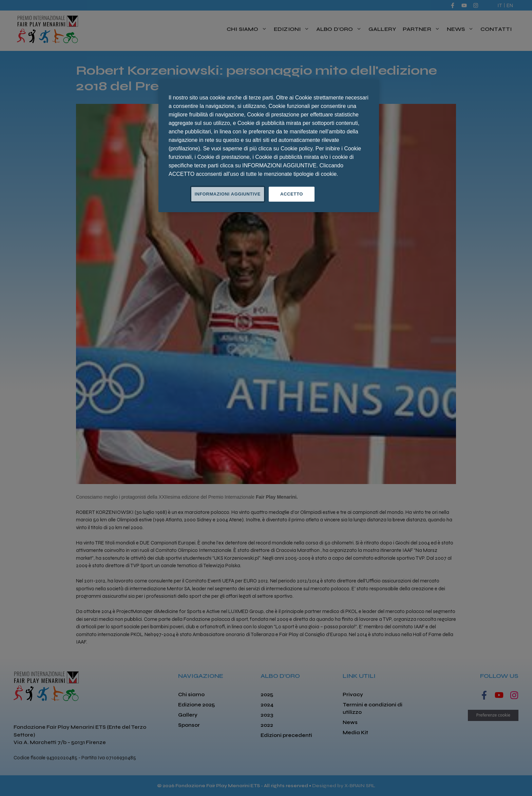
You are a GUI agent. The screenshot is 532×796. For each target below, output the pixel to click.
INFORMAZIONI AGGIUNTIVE (228, 194)
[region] (269, 146)
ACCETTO (292, 194)
